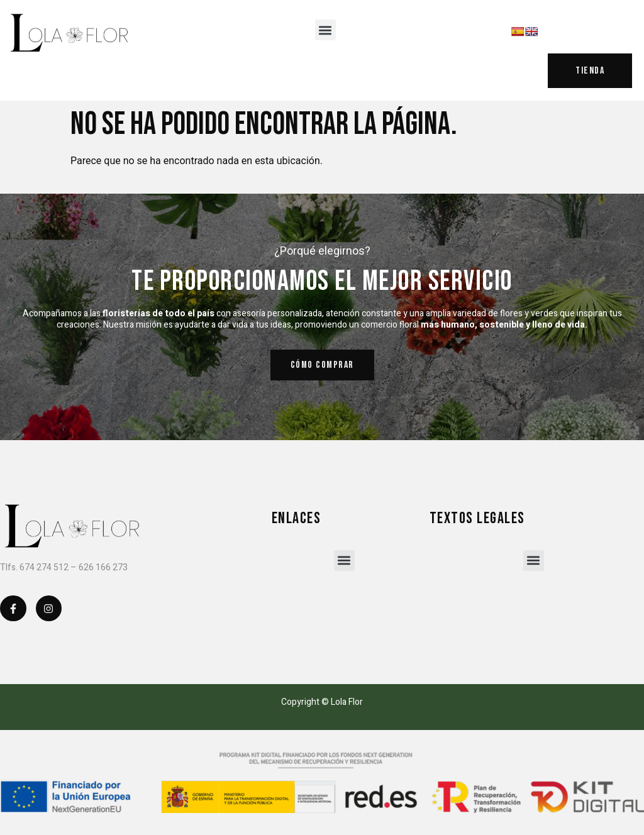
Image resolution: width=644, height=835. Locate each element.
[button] (325, 30)
